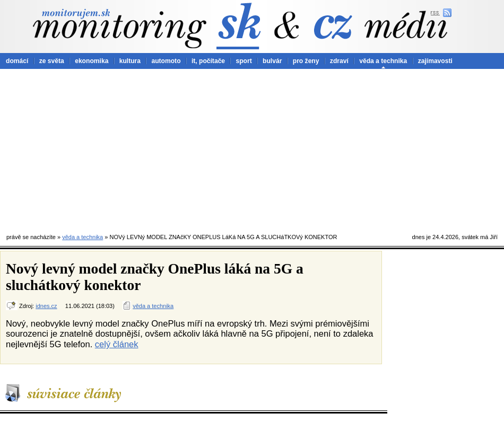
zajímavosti (435, 61)
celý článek (117, 344)
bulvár (272, 61)
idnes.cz (46, 306)
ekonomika (92, 61)
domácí (17, 61)
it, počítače (208, 61)
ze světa (52, 61)
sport (244, 61)
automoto (166, 61)
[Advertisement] (252, 148)
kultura (130, 61)
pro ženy (306, 61)
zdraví (339, 61)
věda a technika (383, 61)
